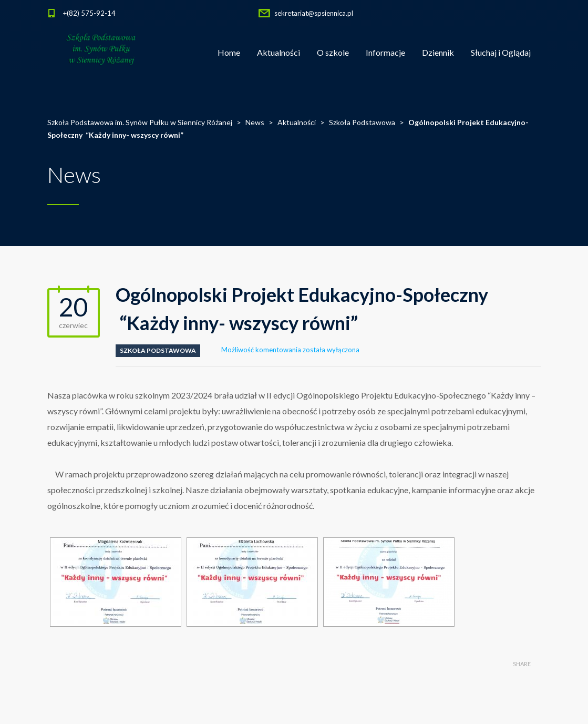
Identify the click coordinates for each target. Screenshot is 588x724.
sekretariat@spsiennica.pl (314, 13)
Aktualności (278, 52)
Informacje (385, 52)
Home (229, 52)
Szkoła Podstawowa (158, 350)
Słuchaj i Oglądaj (501, 52)
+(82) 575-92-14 (89, 13)
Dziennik (438, 52)
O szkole (333, 52)
